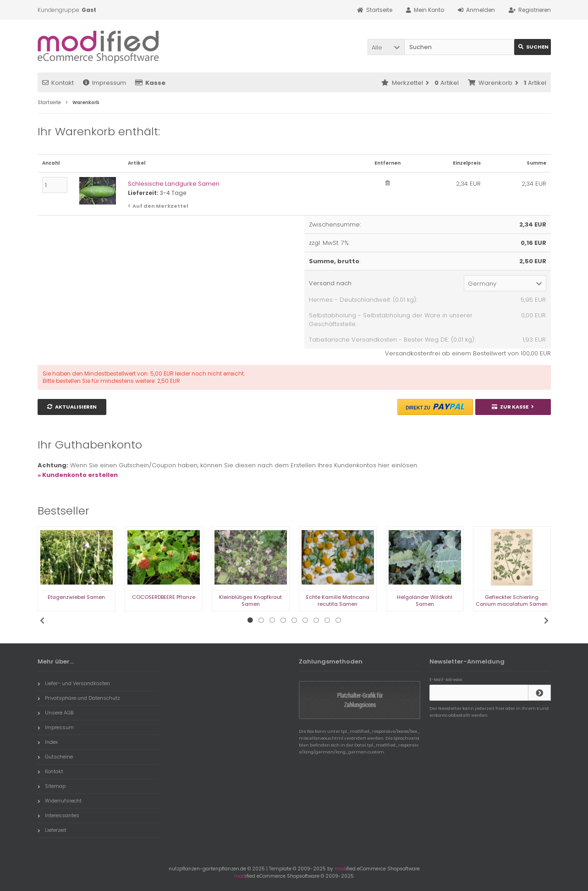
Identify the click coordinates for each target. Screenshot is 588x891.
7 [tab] (316, 620)
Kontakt (58, 83)
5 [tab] (294, 620)
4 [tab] (283, 620)
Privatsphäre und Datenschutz (79, 698)
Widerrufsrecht (60, 801)
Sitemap (52, 786)
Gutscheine (55, 757)
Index (48, 742)
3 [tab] (272, 620)
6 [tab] (305, 620)
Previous (42, 620)
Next (546, 620)
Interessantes (58, 815)
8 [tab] (327, 620)
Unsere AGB (55, 713)
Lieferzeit (52, 830)
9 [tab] (338, 620)
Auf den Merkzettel (160, 206)
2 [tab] (261, 620)
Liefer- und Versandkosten (74, 683)
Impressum (104, 83)
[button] (386, 47)
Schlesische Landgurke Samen (174, 184)
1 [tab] (250, 620)
